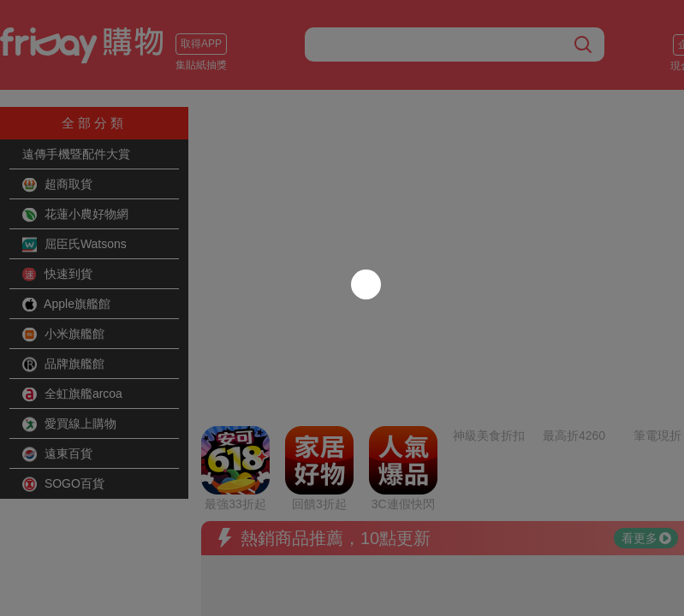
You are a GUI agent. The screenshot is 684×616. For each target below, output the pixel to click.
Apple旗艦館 (66, 305)
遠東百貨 (57, 454)
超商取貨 (57, 185)
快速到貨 (57, 275)
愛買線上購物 (69, 424)
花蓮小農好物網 (75, 215)
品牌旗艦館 (63, 364)
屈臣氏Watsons (74, 245)
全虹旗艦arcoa (72, 394)
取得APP (201, 44)
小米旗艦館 (63, 335)
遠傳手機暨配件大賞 (76, 154)
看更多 (646, 423)
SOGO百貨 (63, 484)
